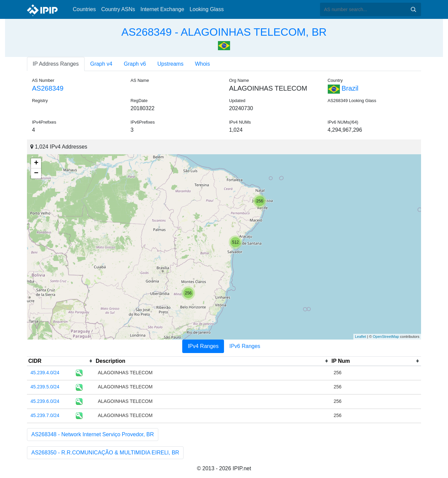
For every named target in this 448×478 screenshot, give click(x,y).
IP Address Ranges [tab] (56, 64)
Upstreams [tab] (170, 64)
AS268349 (48, 88)
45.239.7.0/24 (45, 415)
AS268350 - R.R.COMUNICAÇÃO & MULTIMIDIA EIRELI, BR (105, 453)
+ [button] (36, 163)
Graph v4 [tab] (101, 64)
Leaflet (361, 337)
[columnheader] (61, 361)
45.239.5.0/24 (45, 387)
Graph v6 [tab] (135, 64)
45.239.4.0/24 (45, 373)
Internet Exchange (162, 9)
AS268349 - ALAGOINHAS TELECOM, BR (224, 32)
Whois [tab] (202, 64)
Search (413, 9)
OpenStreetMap (386, 337)
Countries (84, 9)
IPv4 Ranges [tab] (203, 346)
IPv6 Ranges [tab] (245, 346)
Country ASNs (118, 9)
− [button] (36, 173)
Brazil (343, 88)
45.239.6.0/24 (45, 401)
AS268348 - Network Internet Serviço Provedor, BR (93, 434)
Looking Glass (207, 9)
